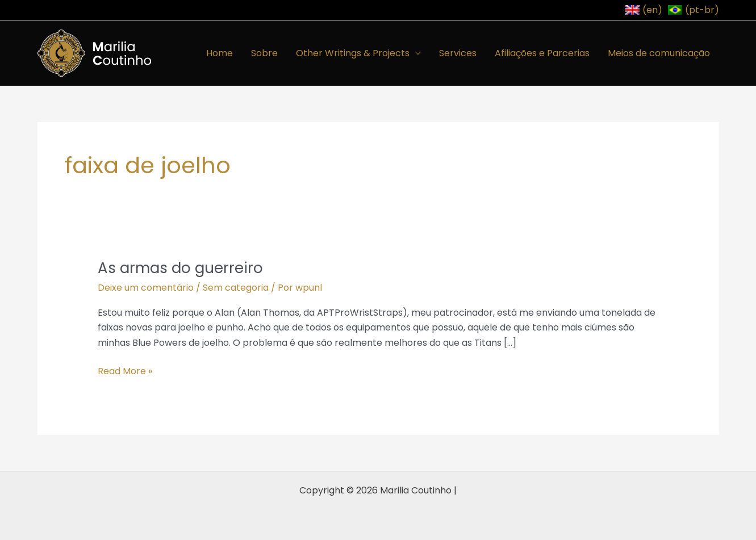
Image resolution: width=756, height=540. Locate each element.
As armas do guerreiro (180, 268)
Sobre (264, 53)
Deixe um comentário (146, 288)
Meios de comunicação (659, 53)
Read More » (125, 371)
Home (220, 53)
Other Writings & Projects (353, 53)
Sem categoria (236, 288)
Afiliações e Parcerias (542, 53)
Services (458, 53)
